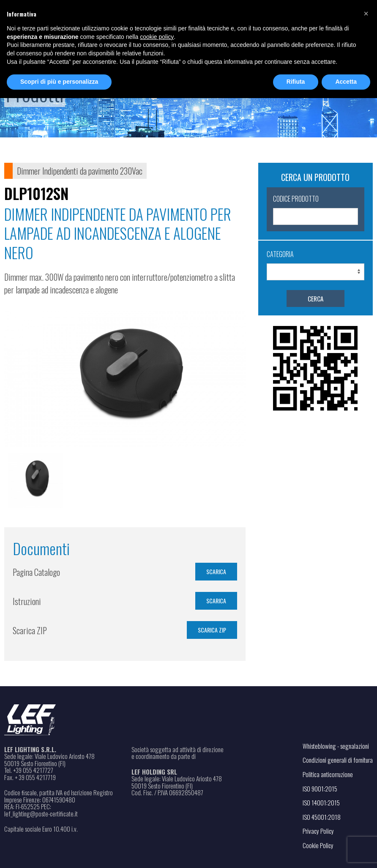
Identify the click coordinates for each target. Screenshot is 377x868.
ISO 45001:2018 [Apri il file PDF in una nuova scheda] (322, 817)
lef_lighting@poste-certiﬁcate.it (41, 814)
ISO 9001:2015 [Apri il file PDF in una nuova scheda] (320, 789)
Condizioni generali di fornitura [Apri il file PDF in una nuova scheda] (338, 760)
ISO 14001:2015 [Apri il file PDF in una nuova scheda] (321, 802)
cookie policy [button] (157, 37)
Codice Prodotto (296, 199)
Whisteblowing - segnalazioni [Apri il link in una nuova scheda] (336, 746)
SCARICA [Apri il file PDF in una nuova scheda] (216, 571)
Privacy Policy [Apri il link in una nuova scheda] (318, 831)
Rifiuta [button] (296, 82)
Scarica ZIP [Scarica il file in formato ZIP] (212, 630)
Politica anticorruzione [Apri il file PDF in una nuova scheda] (328, 774)
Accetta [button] (346, 82)
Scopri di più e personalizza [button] (59, 82)
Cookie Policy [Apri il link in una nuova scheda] (318, 845)
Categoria (280, 254)
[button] (366, 14)
